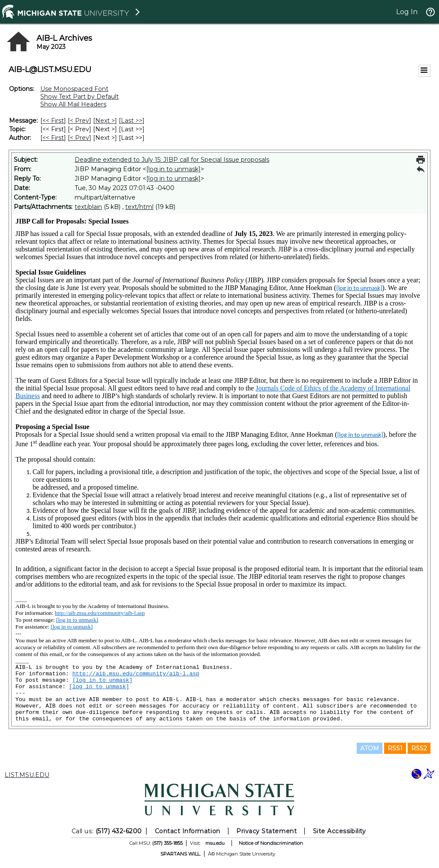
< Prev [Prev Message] (80, 121)
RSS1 (395, 748)
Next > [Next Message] (105, 121)
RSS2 (419, 748)
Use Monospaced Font (74, 89)
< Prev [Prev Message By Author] (80, 138)
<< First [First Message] (53, 121)
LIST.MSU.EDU (27, 775)
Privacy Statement (266, 831)
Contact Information (188, 831)
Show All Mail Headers (73, 104)
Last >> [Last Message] (132, 121)
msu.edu (215, 843)
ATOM (370, 748)
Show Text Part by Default (80, 97)
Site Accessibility (340, 831)
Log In (407, 12)
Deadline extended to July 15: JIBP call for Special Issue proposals (172, 160)
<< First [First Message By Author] (53, 138)
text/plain (88, 207)
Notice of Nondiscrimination (271, 843)
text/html (139, 207)
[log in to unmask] (173, 169)
